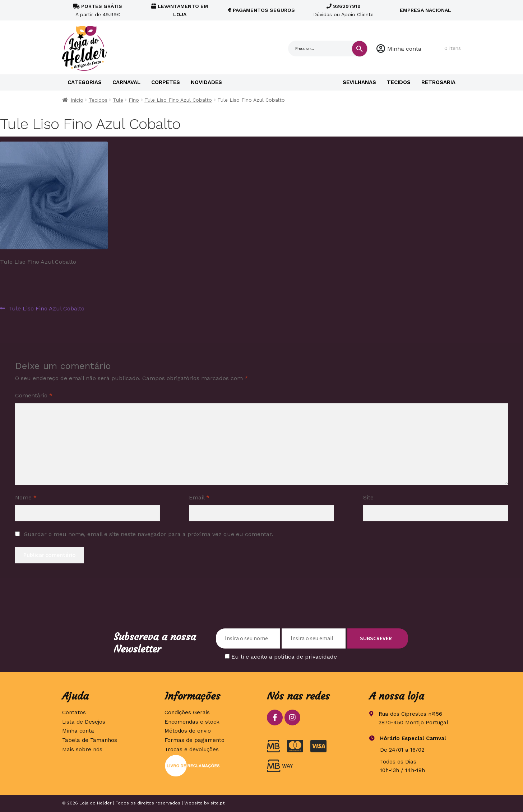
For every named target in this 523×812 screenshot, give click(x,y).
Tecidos (399, 82)
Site (368, 497)
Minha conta (404, 49)
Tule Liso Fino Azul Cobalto (178, 100)
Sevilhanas (359, 82)
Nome (26, 497)
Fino (134, 100)
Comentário (34, 395)
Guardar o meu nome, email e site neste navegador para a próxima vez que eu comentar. (148, 534)
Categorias (85, 82)
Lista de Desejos (84, 722)
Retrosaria (438, 82)
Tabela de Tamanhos (90, 740)
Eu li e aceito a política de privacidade (284, 657)
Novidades (206, 82)
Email (199, 497)
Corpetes (166, 82)
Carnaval (126, 82)
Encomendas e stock (192, 722)
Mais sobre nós (82, 749)
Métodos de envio (188, 731)
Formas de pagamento (195, 740)
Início (77, 100)
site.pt (217, 803)
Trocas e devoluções (192, 749)
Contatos (74, 712)
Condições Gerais (187, 712)
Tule (118, 100)
